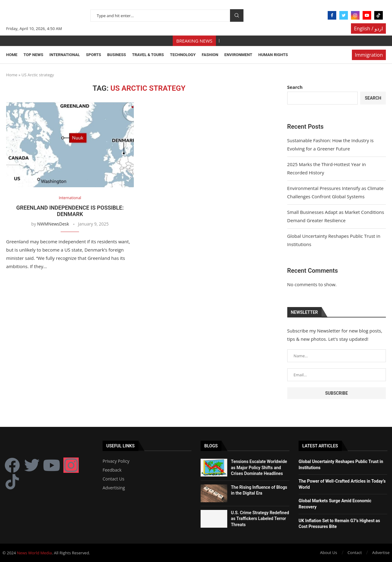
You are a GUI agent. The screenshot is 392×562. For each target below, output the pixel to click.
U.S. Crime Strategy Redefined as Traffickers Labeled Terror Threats (260, 519)
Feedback (112, 470)
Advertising (114, 488)
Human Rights (273, 55)
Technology (183, 55)
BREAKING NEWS (194, 41)
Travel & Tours (148, 55)
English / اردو (368, 28)
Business (117, 55)
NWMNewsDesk (53, 224)
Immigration (369, 55)
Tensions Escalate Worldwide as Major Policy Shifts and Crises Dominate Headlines (259, 467)
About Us (329, 553)
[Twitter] (344, 15)
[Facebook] (332, 15)
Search (237, 15)
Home (12, 55)
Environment (238, 55)
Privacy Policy (116, 461)
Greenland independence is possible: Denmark (70, 211)
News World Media (34, 553)
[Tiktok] (379, 15)
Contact (355, 553)
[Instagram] (355, 15)
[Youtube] (367, 15)
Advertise (381, 553)
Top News (33, 55)
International (65, 55)
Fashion (210, 55)
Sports (94, 55)
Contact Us (113, 479)
